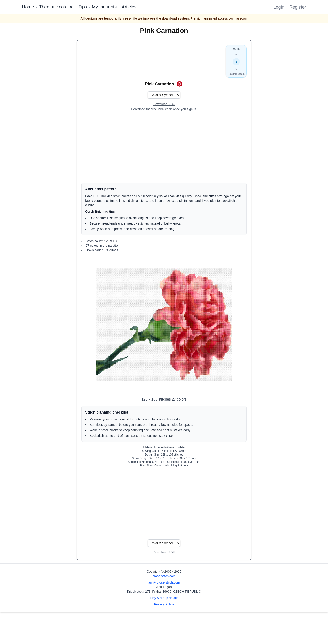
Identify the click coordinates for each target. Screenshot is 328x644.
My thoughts (104, 7)
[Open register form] (164, 104)
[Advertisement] (164, 147)
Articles (129, 7)
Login (279, 7)
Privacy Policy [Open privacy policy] (164, 604)
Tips (83, 7)
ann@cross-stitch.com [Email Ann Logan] (164, 582)
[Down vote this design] (236, 69)
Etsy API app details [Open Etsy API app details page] (164, 598)
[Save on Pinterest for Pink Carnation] (179, 84)
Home (28, 7)
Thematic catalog (56, 7)
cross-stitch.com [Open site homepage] (164, 576)
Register (298, 7)
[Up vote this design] (236, 55)
